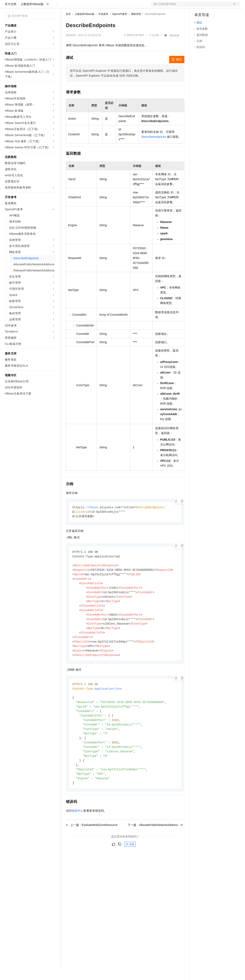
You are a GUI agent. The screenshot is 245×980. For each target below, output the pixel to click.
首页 (68, 27)
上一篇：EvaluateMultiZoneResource (92, 848)
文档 (190, 7)
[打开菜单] (7, 7)
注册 (218, 7)
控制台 (209, 7)
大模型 (42, 7)
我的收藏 (174, 49)
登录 (233, 7)
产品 (53, 7)
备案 (199, 7)
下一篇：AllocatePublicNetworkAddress (155, 848)
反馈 (130, 868)
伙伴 (110, 7)
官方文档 (11, 17)
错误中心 (78, 834)
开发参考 (103, 27)
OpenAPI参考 (120, 27)
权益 (78, 7)
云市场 (99, 7)
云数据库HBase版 (32, 17)
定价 (88, 7)
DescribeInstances (154, 150)
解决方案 (65, 7)
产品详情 (154, 48)
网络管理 (136, 27)
